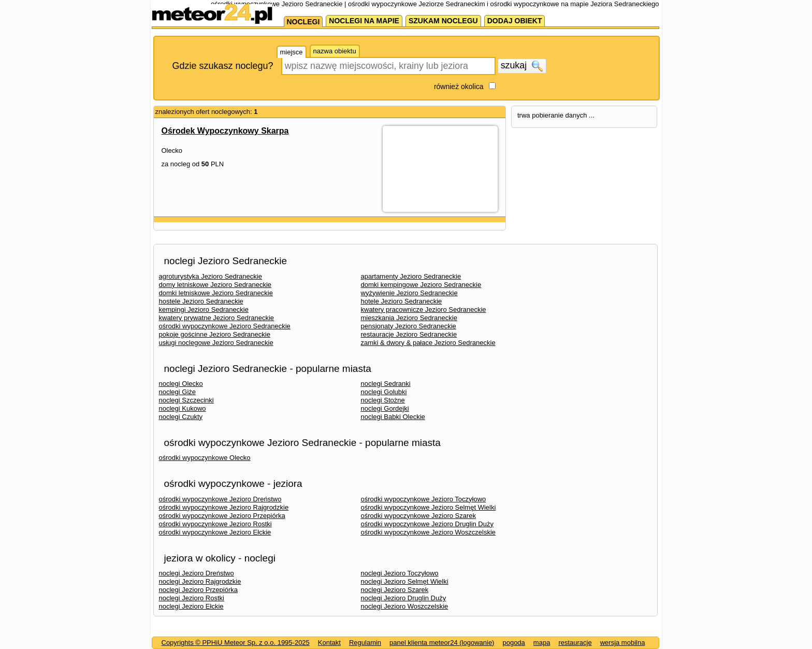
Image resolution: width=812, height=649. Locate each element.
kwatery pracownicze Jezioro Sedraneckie (424, 309)
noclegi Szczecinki (186, 400)
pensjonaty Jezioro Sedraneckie (409, 326)
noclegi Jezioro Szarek (395, 590)
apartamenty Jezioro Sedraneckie (411, 276)
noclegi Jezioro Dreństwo (197, 573)
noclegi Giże (178, 392)
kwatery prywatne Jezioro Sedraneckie (217, 318)
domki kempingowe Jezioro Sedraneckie (421, 285)
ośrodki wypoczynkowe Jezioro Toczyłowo (424, 499)
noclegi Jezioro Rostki (192, 598)
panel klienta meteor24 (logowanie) (442, 643)
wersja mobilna (623, 643)
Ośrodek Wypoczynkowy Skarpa (225, 131)
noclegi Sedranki (386, 384)
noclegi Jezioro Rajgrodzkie (200, 581)
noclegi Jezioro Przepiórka (198, 590)
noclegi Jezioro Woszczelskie (405, 606)
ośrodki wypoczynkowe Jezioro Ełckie (215, 532)
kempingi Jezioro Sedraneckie (204, 309)
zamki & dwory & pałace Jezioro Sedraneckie (428, 343)
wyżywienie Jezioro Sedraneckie (409, 293)
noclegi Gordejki (385, 408)
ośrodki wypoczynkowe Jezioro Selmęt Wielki (429, 507)
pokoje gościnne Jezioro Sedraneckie (215, 334)
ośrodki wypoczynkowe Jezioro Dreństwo (220, 499)
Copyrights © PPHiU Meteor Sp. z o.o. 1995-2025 (236, 643)
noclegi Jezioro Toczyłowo (400, 573)
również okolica (459, 86)
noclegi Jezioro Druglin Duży (404, 598)
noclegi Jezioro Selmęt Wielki (405, 581)
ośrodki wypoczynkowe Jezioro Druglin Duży (427, 524)
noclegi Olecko (181, 384)
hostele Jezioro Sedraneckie (201, 301)
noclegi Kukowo (183, 408)
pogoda (513, 643)
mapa (542, 643)
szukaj (522, 66)
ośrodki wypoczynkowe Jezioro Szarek (419, 516)
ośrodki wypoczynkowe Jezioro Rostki (215, 524)
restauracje (575, 643)
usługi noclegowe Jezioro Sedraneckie (216, 343)
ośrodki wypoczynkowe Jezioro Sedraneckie (225, 326)
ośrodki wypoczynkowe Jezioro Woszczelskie (429, 532)
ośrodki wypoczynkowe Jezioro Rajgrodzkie (224, 507)
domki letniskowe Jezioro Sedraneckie (216, 293)
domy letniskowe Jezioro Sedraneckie (215, 285)
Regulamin (365, 643)
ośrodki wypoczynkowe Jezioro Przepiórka (222, 516)
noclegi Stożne (383, 400)
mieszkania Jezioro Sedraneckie (409, 318)
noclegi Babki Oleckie (393, 417)
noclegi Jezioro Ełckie (191, 606)
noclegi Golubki (384, 392)
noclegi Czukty (181, 417)
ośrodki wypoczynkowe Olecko (205, 458)
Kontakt (329, 643)
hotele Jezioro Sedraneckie (402, 301)
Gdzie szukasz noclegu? (223, 66)
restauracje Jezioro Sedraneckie (409, 334)
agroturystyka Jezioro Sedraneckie (211, 276)
